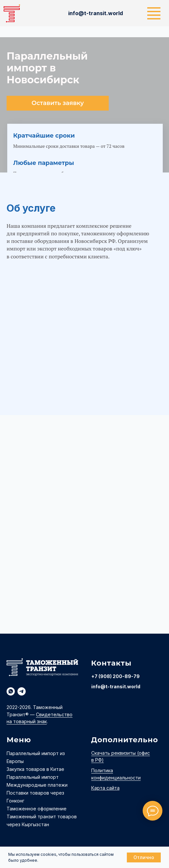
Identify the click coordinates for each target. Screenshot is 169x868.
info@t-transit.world (116, 686)
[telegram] (22, 691)
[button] (58, 103)
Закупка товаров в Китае (35, 769)
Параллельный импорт (33, 777)
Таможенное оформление (37, 809)
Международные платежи (37, 785)
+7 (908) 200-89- (112, 676)
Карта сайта (105, 788)
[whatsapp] (11, 691)
